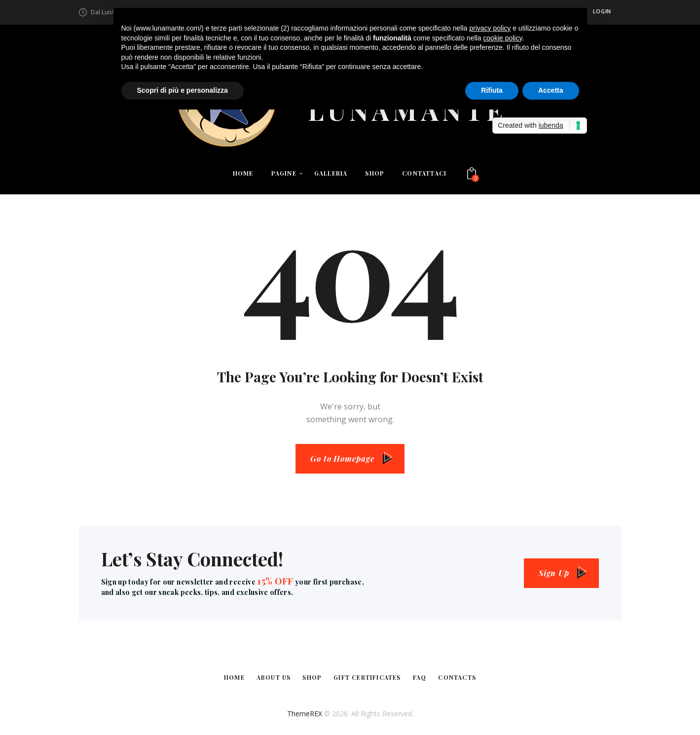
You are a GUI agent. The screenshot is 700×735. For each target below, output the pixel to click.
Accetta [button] (551, 90)
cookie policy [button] (502, 38)
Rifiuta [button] (492, 90)
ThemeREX (305, 714)
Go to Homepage (342, 459)
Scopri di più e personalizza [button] (183, 90)
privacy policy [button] (490, 28)
